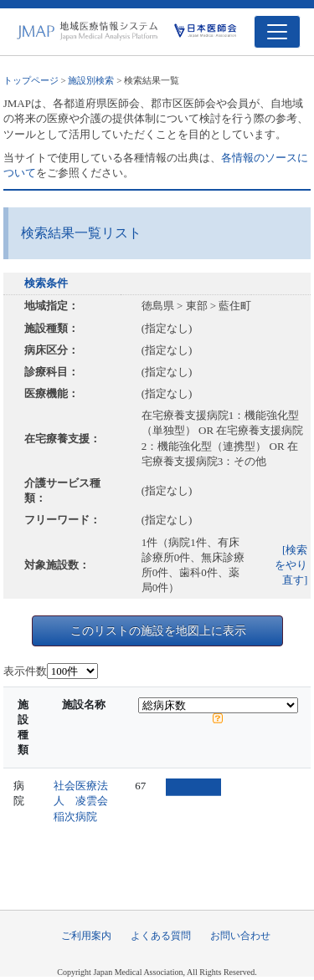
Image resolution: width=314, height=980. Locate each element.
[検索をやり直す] (291, 565)
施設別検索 (91, 80)
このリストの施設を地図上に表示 (158, 630)
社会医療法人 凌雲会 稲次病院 (86, 801)
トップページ (31, 80)
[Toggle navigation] (277, 32)
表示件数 (25, 671)
